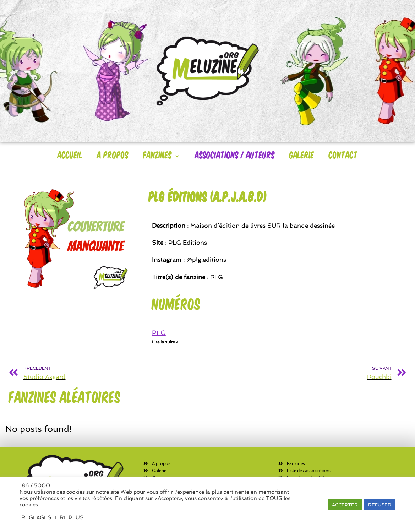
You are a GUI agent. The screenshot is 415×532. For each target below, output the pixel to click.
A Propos (113, 154)
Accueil (70, 154)
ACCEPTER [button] (345, 505)
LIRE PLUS (69, 517)
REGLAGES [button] (36, 517)
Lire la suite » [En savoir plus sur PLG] (165, 342)
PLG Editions (188, 243)
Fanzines (162, 154)
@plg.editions (206, 260)
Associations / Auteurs (235, 154)
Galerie (302, 154)
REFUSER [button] (380, 505)
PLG (159, 333)
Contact (343, 154)
